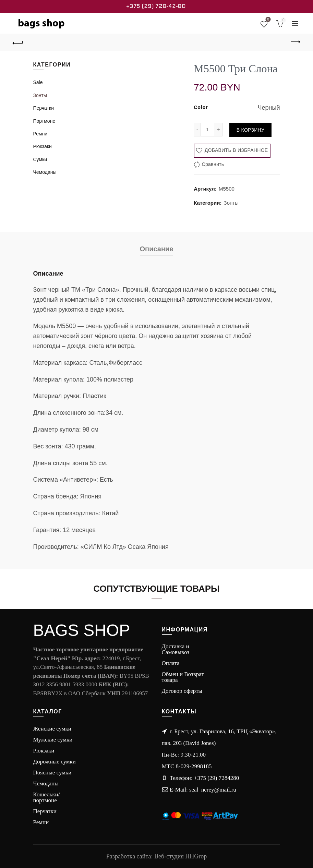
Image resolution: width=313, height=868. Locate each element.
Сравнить (213, 164)
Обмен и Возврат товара (183, 677)
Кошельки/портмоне (47, 797)
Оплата (171, 663)
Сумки (40, 159)
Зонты (231, 203)
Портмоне (44, 121)
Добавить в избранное (236, 150)
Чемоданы (45, 172)
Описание (157, 249)
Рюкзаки (43, 146)
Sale (38, 82)
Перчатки (44, 108)
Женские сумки (52, 729)
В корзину (250, 130)
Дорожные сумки (55, 762)
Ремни (40, 134)
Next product (295, 42)
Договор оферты (182, 691)
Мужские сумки (53, 740)
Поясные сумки (52, 773)
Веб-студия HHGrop (180, 856)
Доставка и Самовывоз (176, 649)
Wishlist (268, 21)
